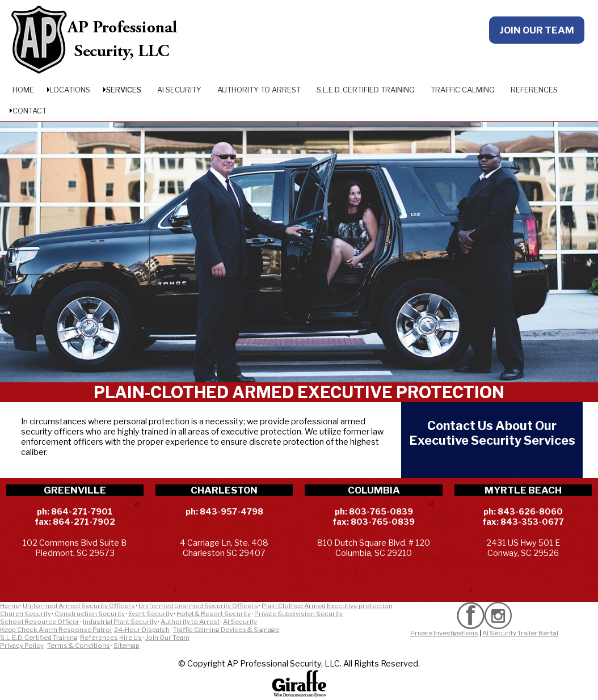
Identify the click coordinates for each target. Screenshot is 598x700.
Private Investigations (444, 633)
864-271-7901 (82, 512)
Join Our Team (167, 638)
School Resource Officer (40, 622)
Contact (30, 111)
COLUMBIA (374, 490)
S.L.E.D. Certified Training (366, 90)
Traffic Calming (463, 90)
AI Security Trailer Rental (520, 633)
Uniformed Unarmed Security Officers (198, 606)
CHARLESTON (224, 490)
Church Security (26, 614)
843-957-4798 (231, 512)
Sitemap (127, 646)
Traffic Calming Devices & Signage (226, 630)
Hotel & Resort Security (214, 614)
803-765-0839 (381, 512)
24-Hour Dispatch (142, 630)
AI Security (179, 90)
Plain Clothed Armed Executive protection (327, 606)
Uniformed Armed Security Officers (79, 606)
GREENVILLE (75, 490)
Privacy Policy (22, 646)
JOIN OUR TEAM (537, 30)
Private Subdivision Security (298, 614)
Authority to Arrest (259, 90)
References (534, 90)
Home (23, 90)
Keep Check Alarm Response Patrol (56, 630)
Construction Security (90, 614)
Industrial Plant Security (120, 622)
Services (124, 90)
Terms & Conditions (79, 646)
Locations (70, 90)
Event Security (151, 614)
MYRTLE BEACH (523, 490)
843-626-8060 (530, 512)
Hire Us (130, 638)
